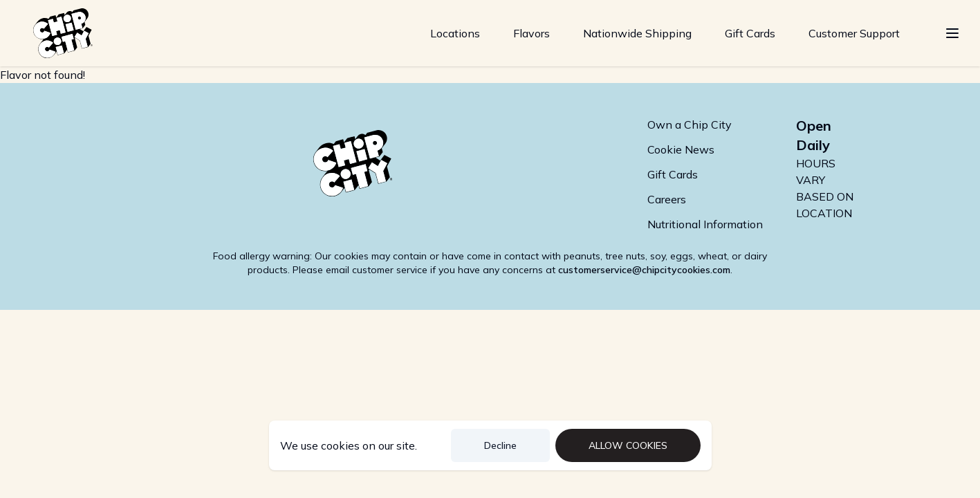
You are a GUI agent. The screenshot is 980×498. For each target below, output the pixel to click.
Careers (667, 199)
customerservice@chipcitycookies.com (644, 270)
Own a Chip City (690, 124)
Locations (455, 33)
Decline (500, 445)
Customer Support (854, 33)
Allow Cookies (628, 445)
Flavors (531, 33)
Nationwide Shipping (637, 33)
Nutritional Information (705, 224)
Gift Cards (750, 33)
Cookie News (681, 149)
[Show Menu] (952, 33)
